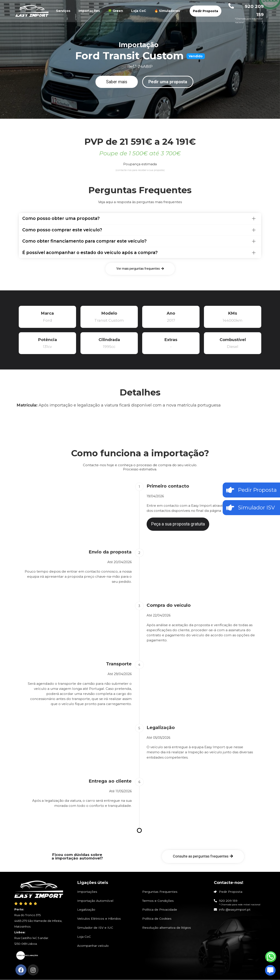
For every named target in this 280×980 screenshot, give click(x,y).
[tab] (140, 219)
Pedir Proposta (205, 11)
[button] (117, 82)
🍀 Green (116, 11)
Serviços (63, 11)
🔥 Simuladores (170, 11)
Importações (89, 11)
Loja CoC (139, 11)
